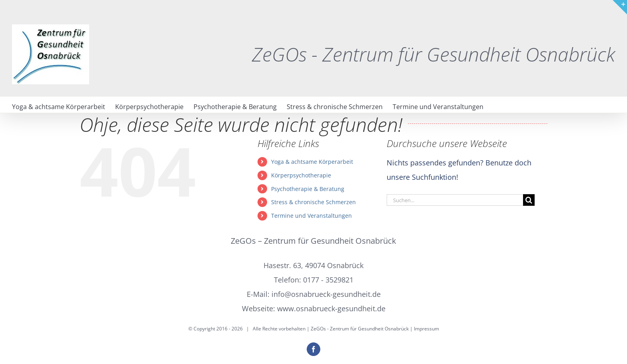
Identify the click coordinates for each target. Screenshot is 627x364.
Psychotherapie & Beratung (308, 189)
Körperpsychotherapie (301, 175)
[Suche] (529, 200)
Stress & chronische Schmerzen (313, 202)
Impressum (426, 329)
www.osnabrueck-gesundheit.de (331, 308)
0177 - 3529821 (328, 280)
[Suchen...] (455, 200)
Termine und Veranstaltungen (312, 216)
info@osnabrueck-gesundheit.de (326, 294)
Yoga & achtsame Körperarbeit (312, 162)
